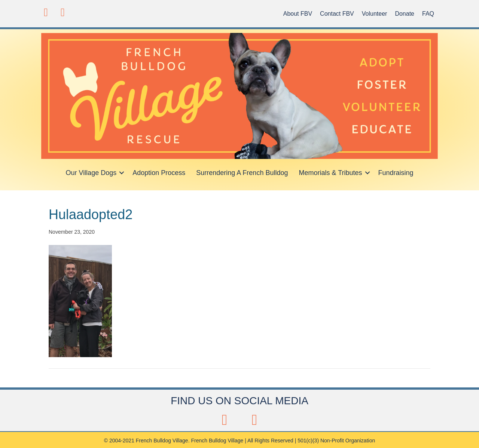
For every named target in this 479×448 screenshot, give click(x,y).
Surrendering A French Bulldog (242, 173)
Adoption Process (159, 173)
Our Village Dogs (91, 173)
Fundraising (396, 173)
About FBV (298, 14)
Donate (405, 14)
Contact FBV (337, 14)
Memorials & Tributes (330, 173)
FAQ (428, 14)
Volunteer (375, 14)
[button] (46, 12)
